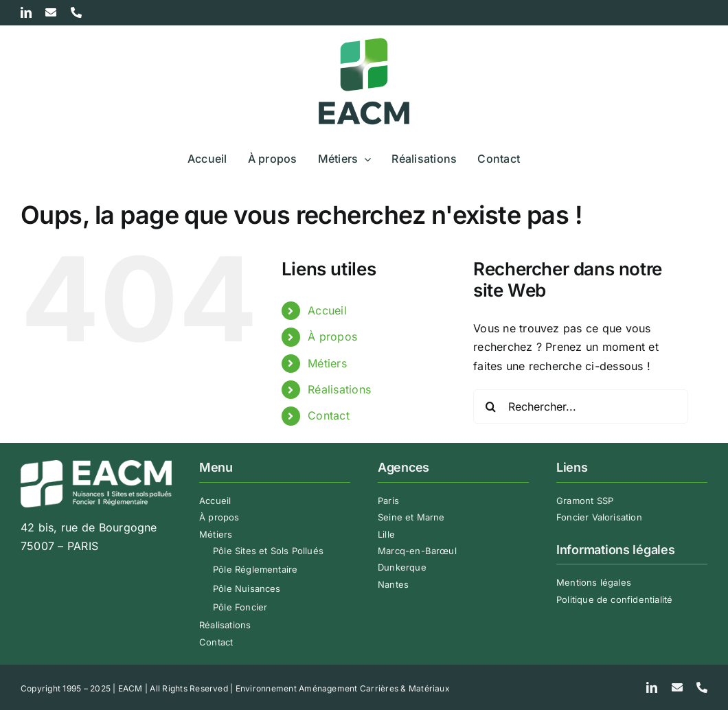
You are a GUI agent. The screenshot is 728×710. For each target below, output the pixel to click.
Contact (329, 415)
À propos (332, 336)
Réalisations (339, 389)
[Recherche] (490, 406)
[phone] (702, 687)
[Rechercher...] (581, 406)
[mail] (677, 687)
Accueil (327, 310)
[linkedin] (652, 687)
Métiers (327, 363)
